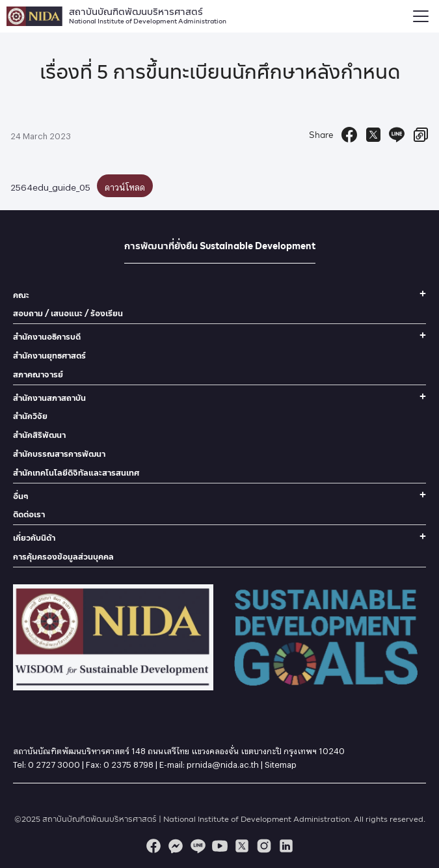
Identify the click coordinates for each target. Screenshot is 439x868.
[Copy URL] (421, 135)
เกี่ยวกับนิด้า (34, 538)
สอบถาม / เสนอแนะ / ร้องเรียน (68, 313)
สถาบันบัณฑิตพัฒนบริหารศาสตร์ (148, 14)
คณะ (21, 295)
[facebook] (153, 846)
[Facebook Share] (349, 135)
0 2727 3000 (54, 763)
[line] (198, 846)
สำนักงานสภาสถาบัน (49, 398)
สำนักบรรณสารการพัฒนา (59, 454)
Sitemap (281, 763)
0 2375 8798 (128, 763)
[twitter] (242, 846)
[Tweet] (373, 135)
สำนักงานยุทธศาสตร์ (49, 356)
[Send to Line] (397, 135)
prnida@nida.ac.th (223, 763)
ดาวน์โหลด (125, 185)
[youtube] (220, 846)
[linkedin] (286, 846)
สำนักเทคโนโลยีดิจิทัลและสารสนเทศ (76, 473)
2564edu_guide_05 (50, 185)
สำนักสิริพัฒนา (39, 435)
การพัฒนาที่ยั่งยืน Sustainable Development (220, 246)
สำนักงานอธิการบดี (47, 337)
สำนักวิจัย (30, 416)
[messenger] (176, 846)
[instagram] (264, 846)
